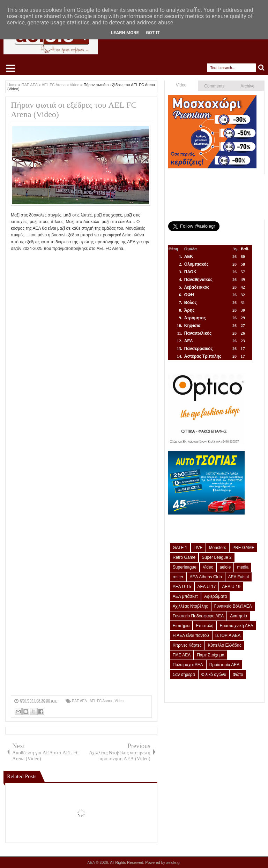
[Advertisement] (81, 647)
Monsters (218, 548)
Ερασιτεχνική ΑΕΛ (236, 626)
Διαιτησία (239, 616)
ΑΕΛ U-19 (231, 587)
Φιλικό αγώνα (214, 675)
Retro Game (184, 557)
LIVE (198, 548)
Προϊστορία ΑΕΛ (225, 665)
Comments (214, 86)
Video (119, 701)
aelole (225, 567)
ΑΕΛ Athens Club (206, 577)
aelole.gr (173, 862)
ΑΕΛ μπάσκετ (185, 596)
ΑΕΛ (91, 862)
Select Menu (10, 68)
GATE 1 (180, 548)
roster (178, 577)
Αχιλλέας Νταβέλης (190, 606)
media (243, 567)
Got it (153, 33)
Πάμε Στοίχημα (211, 655)
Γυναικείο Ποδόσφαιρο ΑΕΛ (198, 616)
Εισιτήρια (181, 626)
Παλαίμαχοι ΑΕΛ (188, 665)
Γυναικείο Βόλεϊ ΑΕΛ (233, 606)
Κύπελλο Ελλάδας (225, 645)
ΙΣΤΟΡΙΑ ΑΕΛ (228, 635)
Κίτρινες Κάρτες (187, 645)
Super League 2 (217, 557)
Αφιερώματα (215, 596)
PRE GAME (243, 548)
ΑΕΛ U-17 (207, 587)
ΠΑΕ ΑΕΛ (80, 701)
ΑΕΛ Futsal (239, 577)
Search (262, 68)
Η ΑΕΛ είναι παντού (191, 635)
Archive (247, 86)
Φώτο (238, 675)
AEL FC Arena (101, 701)
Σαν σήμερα (184, 675)
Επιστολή (204, 626)
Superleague (185, 567)
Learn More (125, 33)
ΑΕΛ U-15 (182, 587)
